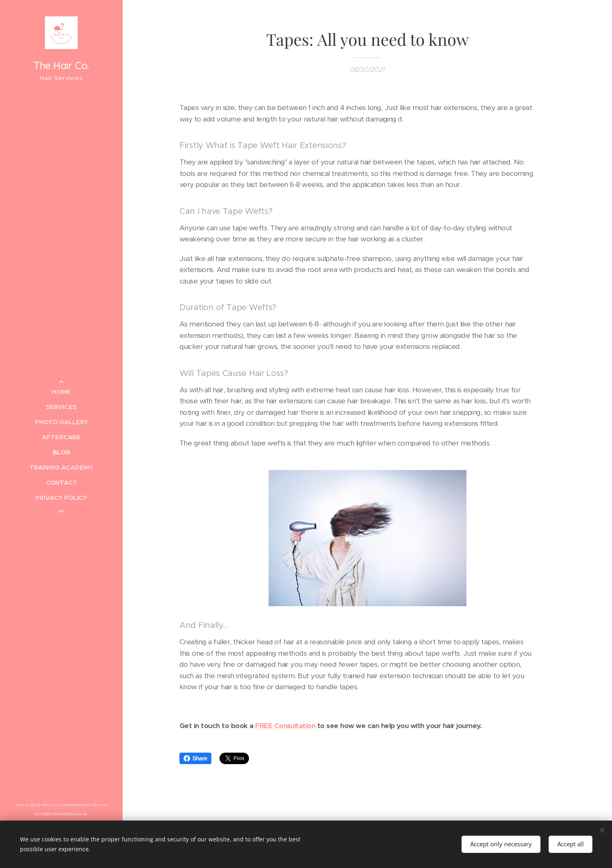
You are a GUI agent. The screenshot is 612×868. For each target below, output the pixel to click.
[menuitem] (61, 392)
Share (195, 758)
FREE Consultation (285, 726)
